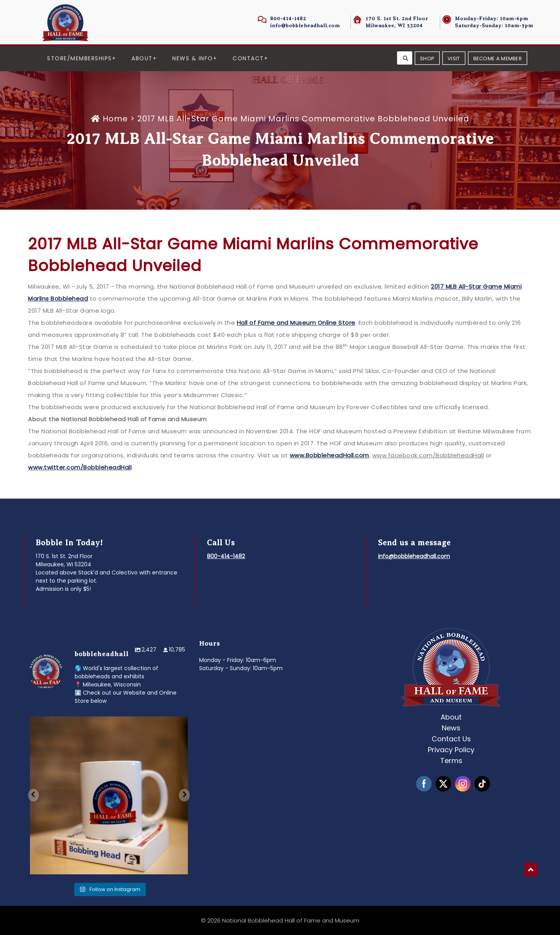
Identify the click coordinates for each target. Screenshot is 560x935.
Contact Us (451, 739)
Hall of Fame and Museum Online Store (296, 323)
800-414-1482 (288, 18)
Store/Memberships (80, 58)
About (142, 58)
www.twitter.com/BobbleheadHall (80, 467)
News (451, 728)
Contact (248, 58)
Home (111, 119)
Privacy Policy (451, 750)
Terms (451, 761)
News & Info (193, 58)
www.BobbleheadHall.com (329, 455)
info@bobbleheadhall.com (305, 25)
